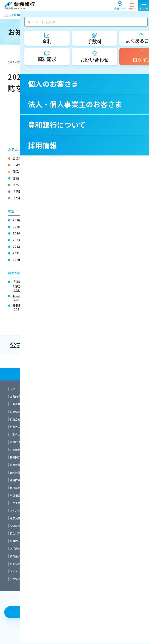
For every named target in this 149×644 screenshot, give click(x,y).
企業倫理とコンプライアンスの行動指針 (33, 412)
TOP (7, 15)
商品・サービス (24, 171)
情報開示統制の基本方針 (24, 457)
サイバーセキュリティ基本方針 (28, 510)
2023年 (18, 240)
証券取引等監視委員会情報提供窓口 (30, 541)
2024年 (18, 233)
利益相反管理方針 (20, 495)
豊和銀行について (37, 374)
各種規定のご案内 (20, 548)
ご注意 (17, 165)
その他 (17, 198)
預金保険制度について (23, 533)
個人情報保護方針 (20, 472)
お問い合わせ (18, 564)
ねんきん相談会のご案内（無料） (36, 297)
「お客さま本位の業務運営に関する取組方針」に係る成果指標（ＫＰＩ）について (57, 434)
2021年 (18, 253)
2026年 (18, 220)
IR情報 (17, 191)
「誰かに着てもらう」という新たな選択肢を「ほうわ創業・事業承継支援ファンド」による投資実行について (77, 285)
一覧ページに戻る (77, 116)
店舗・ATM (120, 5)
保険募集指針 (18, 488)
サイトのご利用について (24, 571)
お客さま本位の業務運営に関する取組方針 (34, 427)
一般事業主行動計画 (22, 404)
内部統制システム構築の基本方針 (29, 450)
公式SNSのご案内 (20, 579)
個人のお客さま (37, 361)
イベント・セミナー (27, 185)
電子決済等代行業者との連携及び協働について (37, 518)
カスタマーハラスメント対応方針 (29, 503)
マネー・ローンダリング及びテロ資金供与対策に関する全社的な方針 (50, 389)
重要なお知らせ (24, 158)
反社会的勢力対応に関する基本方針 (30, 419)
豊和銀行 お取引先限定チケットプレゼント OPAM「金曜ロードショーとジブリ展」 (71, 307)
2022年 (18, 246)
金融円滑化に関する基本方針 (27, 396)
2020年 (18, 260)
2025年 (18, 227)
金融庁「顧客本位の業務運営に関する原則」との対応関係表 (45, 442)
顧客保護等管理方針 (22, 465)
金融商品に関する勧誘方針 (25, 480)
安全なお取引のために (23, 526)
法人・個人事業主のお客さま (112, 361)
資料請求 (15, 556)
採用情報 (112, 374)
